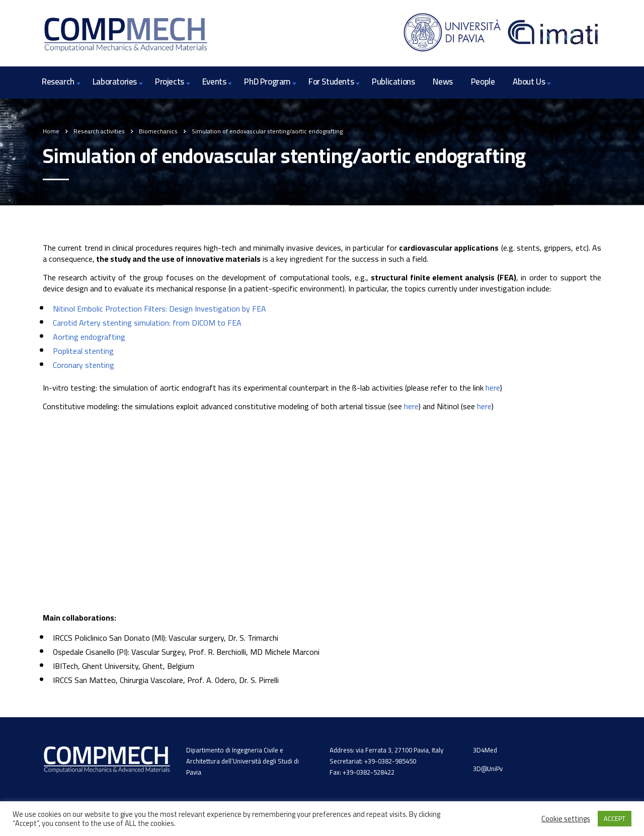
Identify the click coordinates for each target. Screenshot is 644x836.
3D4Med (485, 750)
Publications (393, 82)
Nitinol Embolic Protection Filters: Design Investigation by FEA (159, 309)
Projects (170, 82)
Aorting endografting (89, 337)
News (442, 82)
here (493, 388)
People (483, 82)
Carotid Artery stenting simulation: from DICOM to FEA (147, 323)
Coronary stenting (84, 365)
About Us (529, 82)
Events (214, 82)
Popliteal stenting (83, 351)
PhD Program (267, 82)
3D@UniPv (488, 769)
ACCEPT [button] (615, 818)
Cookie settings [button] (566, 819)
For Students (331, 82)
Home (51, 131)
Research (58, 82)
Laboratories (115, 82)
